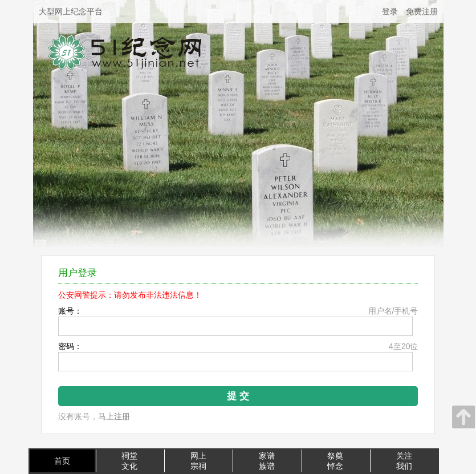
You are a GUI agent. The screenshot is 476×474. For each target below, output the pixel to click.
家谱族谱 (267, 461)
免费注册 (422, 11)
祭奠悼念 (335, 461)
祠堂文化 (129, 461)
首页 (62, 461)
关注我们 (404, 461)
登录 (390, 11)
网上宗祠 (198, 461)
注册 (122, 416)
